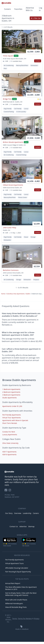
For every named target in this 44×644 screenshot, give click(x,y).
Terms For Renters (25, 619)
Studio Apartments (9, 398)
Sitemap (31, 526)
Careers (7, 9)
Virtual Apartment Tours (14, 563)
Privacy (37, 619)
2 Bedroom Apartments (11, 392)
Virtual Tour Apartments (12, 418)
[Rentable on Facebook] (7, 491)
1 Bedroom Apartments (11, 389)
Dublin (28, 294)
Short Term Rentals (10, 423)
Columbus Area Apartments (16, 294)
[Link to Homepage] (6, 3)
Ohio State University (10, 443)
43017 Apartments (9, 452)
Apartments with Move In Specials (15, 420)
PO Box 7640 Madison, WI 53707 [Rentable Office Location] (12, 496)
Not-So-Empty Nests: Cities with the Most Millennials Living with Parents (21, 594)
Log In (41, 9)
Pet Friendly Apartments (12, 415)
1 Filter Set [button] (36, 18)
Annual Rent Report (13, 583)
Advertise (23, 526)
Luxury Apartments (10, 435)
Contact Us (14, 526)
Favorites (18, 9)
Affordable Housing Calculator (17, 568)
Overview (18, 513)
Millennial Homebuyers (14, 603)
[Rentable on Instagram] (10, 491)
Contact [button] (38, 61)
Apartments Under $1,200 (12, 406)
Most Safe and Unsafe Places (16, 600)
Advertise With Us (30, 9)
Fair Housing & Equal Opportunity (18, 572)
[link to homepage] (22, 472)
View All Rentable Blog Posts (16, 607)
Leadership (27, 513)
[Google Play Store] (29, 542)
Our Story (9, 513)
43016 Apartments (9, 455)
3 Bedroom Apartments (11, 395)
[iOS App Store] (10, 542)
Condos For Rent (9, 432)
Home (3, 294)
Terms (15, 619)
